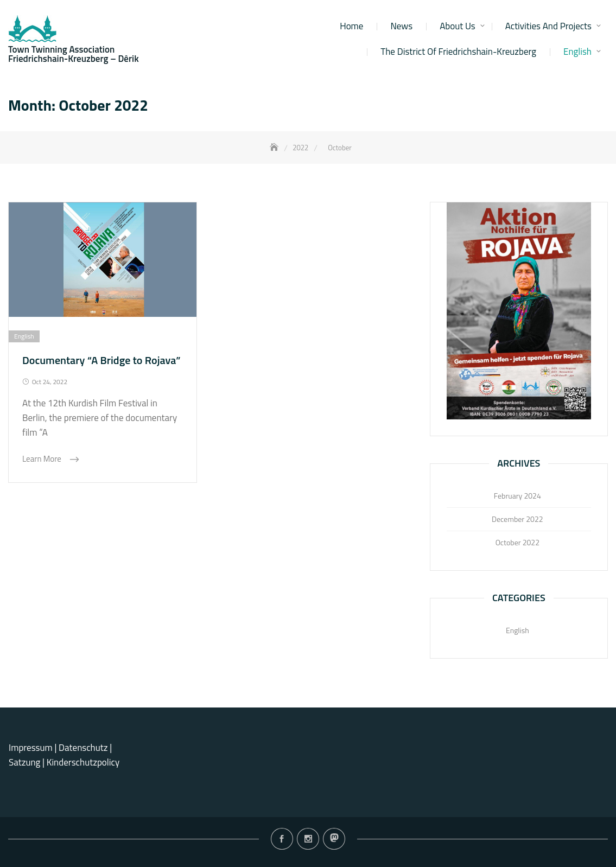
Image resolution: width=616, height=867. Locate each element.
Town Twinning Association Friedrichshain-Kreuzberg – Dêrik (74, 54)
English (577, 52)
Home (351, 26)
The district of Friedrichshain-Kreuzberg (458, 52)
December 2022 (517, 519)
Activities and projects (548, 26)
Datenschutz (84, 748)
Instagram (308, 839)
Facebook (282, 839)
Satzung (24, 762)
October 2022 (517, 542)
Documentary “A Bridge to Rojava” (101, 360)
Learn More (43, 459)
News (401, 26)
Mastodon (334, 839)
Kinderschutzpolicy (83, 762)
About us (458, 26)
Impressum (31, 748)
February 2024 (517, 496)
